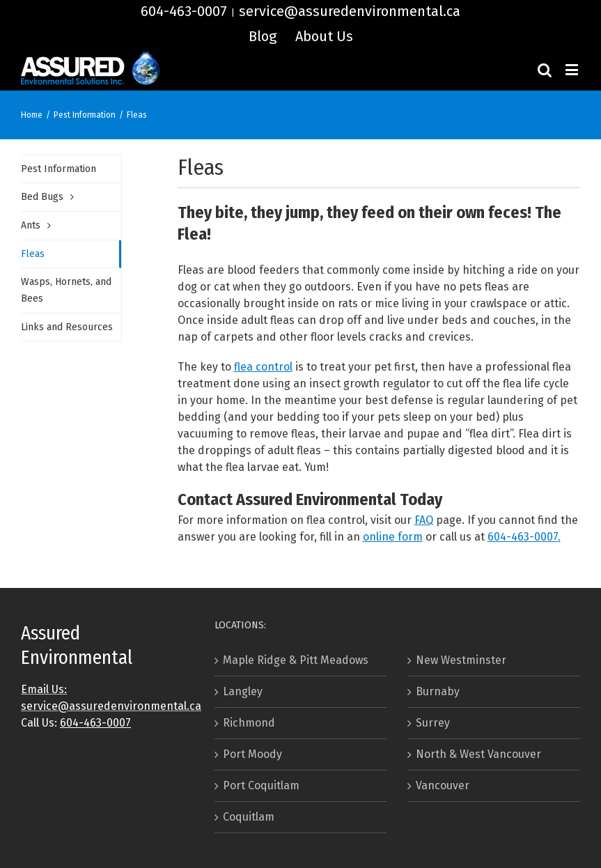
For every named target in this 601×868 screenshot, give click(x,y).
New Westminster (461, 660)
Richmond (249, 723)
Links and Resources (67, 327)
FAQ (424, 520)
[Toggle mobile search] (545, 69)
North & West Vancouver (478, 754)
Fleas (33, 254)
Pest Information (58, 169)
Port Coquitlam (261, 785)
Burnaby (438, 691)
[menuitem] (263, 36)
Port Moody (252, 754)
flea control (263, 367)
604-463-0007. (524, 537)
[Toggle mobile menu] (573, 69)
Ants (31, 225)
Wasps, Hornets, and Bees (66, 290)
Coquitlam (249, 817)
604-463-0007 (184, 11)
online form (393, 537)
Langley (243, 691)
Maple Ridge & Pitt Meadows (296, 660)
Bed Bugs (42, 197)
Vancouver (443, 785)
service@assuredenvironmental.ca (350, 11)
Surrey (433, 723)
